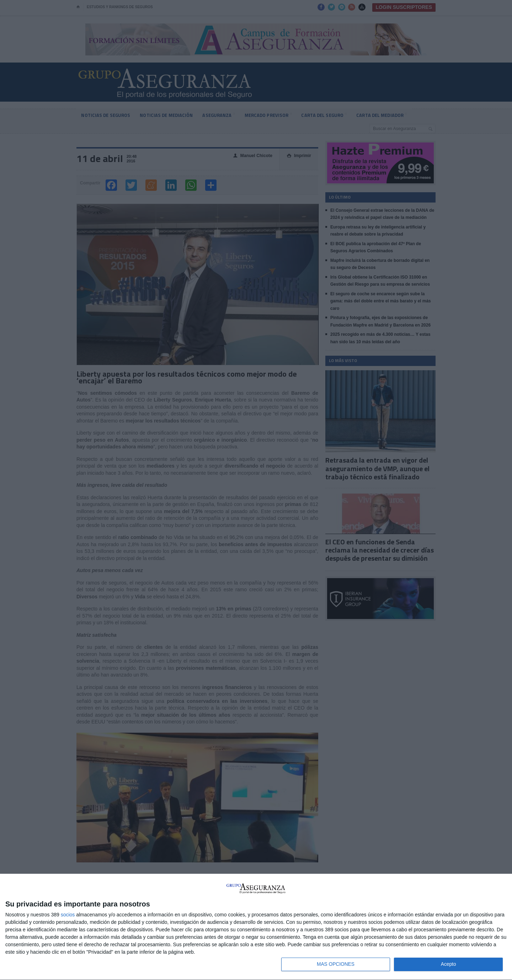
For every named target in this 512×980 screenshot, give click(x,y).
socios (68, 914)
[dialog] (256, 927)
